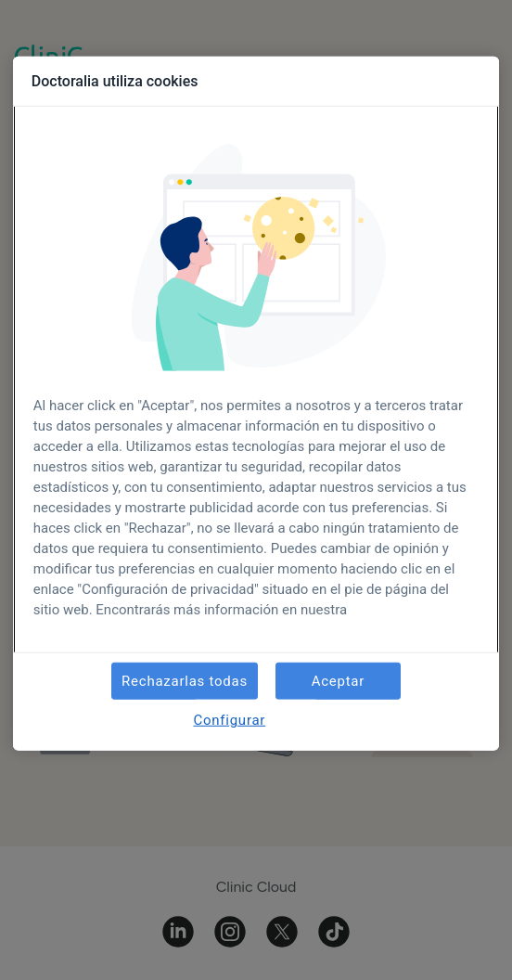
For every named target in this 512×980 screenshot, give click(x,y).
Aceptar (338, 681)
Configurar (229, 720)
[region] (256, 404)
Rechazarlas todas (185, 681)
